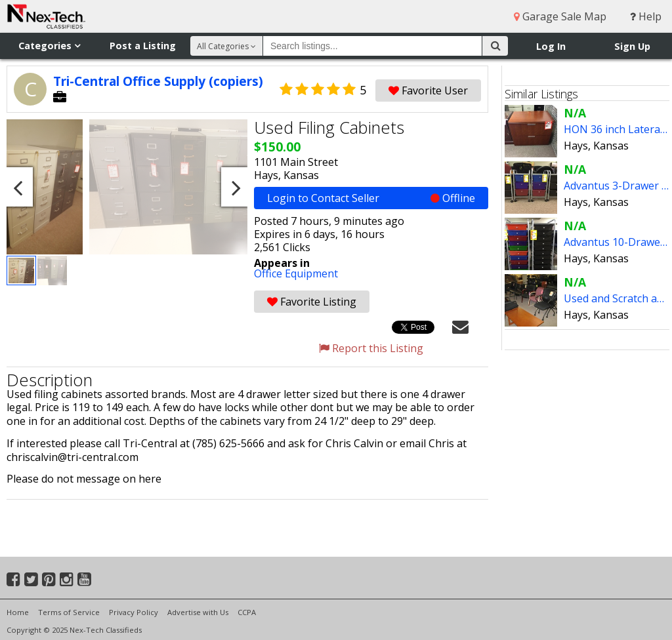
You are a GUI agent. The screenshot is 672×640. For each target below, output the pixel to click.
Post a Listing (143, 46)
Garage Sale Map (560, 16)
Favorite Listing (312, 302)
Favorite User (428, 90)
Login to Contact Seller (371, 198)
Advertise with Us (198, 612)
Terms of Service (69, 612)
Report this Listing (371, 348)
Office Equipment (296, 273)
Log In (551, 46)
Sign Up (632, 46)
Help (646, 16)
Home (18, 612)
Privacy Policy (134, 612)
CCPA (247, 612)
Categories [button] (49, 46)
